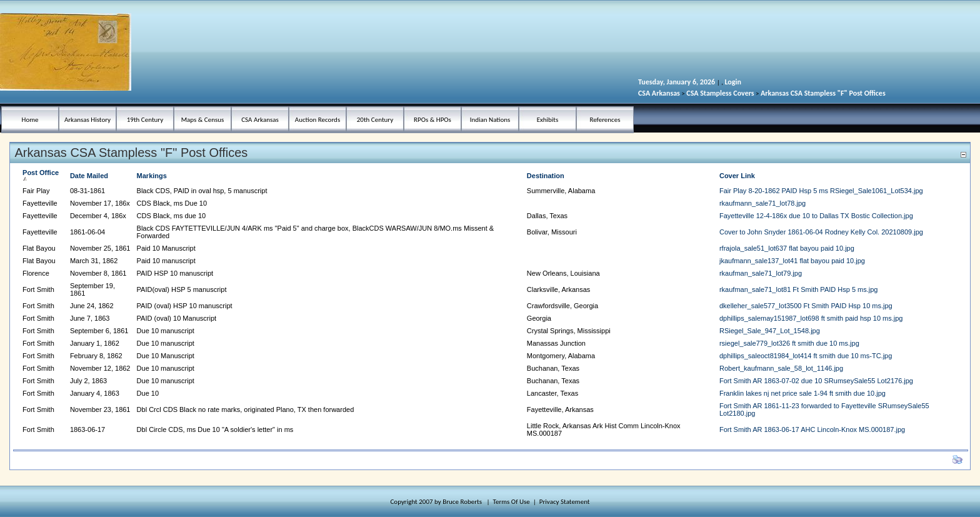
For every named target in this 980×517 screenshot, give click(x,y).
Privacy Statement (565, 502)
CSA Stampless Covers (720, 93)
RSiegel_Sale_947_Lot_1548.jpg (770, 331)
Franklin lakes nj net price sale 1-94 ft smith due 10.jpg (802, 393)
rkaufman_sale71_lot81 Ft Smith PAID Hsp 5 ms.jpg (799, 289)
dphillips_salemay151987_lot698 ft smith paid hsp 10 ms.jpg (811, 318)
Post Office (41, 175)
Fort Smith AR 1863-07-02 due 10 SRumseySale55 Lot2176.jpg (816, 381)
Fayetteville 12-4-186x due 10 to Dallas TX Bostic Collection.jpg (816, 216)
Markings (152, 176)
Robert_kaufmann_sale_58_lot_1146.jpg (781, 368)
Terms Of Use (512, 502)
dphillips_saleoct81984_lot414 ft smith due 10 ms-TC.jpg (806, 356)
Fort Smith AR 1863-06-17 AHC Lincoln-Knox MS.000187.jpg (812, 429)
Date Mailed (89, 176)
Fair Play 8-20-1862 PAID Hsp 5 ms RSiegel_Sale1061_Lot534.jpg (821, 191)
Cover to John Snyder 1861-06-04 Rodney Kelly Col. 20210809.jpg (821, 232)
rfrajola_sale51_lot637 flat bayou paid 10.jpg (787, 248)
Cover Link (737, 176)
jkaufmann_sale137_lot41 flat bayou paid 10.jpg (792, 261)
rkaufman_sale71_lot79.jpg (761, 273)
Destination (546, 176)
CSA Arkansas (659, 93)
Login (732, 82)
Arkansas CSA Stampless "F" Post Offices (823, 93)
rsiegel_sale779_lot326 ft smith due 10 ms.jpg (789, 343)
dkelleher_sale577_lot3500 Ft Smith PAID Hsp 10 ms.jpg (806, 306)
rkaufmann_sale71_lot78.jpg (762, 203)
